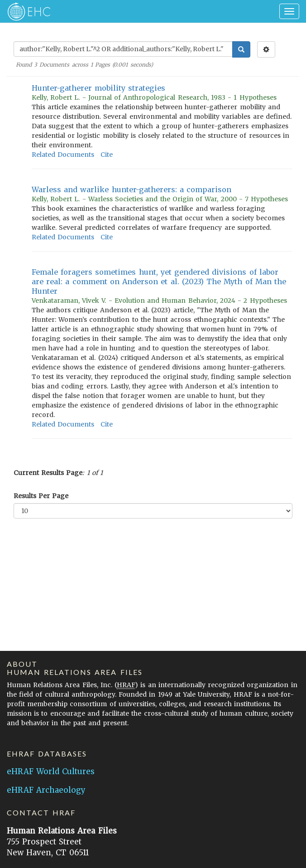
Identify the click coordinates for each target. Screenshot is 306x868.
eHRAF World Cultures (51, 771)
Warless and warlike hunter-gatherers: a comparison (131, 189)
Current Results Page (48, 473)
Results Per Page (41, 496)
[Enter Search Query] (123, 49)
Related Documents (63, 155)
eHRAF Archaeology (46, 790)
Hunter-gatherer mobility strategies (98, 88)
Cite (107, 155)
